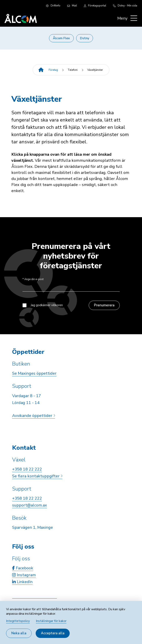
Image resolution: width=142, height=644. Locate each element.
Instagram (24, 575)
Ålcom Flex (61, 38)
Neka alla (19, 633)
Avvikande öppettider (34, 416)
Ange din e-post (33, 279)
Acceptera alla (53, 633)
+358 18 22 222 (27, 469)
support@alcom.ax (30, 505)
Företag (53, 70)
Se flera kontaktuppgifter (37, 476)
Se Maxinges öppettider (34, 373)
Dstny (85, 38)
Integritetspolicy (18, 621)
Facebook (23, 568)
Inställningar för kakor (51, 621)
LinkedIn (22, 582)
